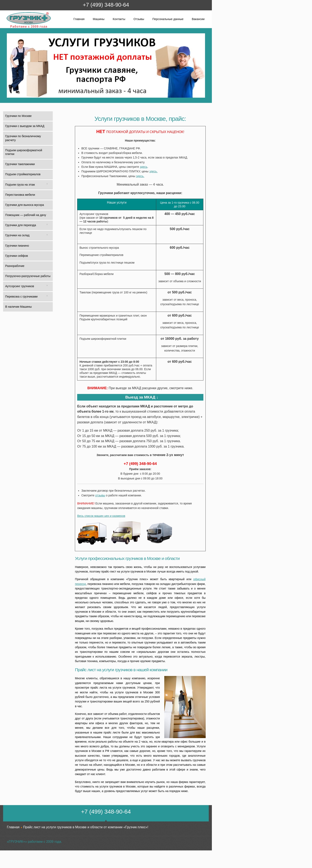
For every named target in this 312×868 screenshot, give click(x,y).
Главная (79, 19)
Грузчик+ (9, 27)
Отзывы (139, 19)
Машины (98, 19)
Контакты (119, 19)
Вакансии (198, 19)
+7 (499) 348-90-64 (106, 5)
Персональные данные (168, 19)
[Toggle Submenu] (47, 185)
